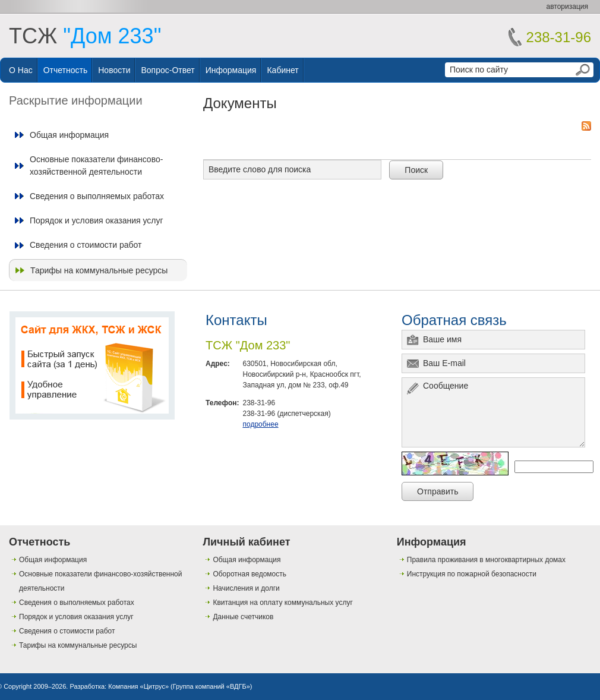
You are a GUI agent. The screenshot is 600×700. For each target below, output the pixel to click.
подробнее (260, 424)
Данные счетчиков (243, 617)
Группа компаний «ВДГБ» (211, 686)
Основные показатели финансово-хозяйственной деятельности (96, 165)
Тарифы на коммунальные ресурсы (99, 270)
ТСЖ (85, 36)
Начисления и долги (246, 588)
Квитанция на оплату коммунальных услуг (282, 603)
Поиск (416, 170)
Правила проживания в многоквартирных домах (486, 560)
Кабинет (282, 70)
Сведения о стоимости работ (86, 245)
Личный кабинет (246, 542)
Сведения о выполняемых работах (97, 196)
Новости (114, 70)
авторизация (567, 7)
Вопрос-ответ (168, 70)
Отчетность (66, 70)
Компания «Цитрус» (138, 686)
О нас (21, 70)
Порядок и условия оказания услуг (97, 220)
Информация (231, 70)
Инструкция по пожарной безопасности (472, 574)
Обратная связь (454, 320)
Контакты (236, 320)
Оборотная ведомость (250, 574)
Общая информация (69, 135)
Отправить (438, 491)
